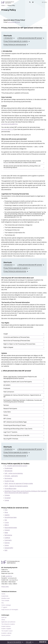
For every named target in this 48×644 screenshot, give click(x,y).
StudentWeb (5, 596)
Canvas (7, 500)
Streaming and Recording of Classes (15, 425)
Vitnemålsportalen (10, 489)
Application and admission (8, 622)
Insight (6, 334)
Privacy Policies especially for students (16, 41)
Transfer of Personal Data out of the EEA (16, 436)
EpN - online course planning (14, 473)
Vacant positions (6, 635)
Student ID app (9, 481)
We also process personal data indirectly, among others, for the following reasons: (22, 167)
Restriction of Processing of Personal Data (17, 341)
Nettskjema (8, 535)
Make (6, 533)
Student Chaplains (6, 629)
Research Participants (10, 409)
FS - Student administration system (16, 466)
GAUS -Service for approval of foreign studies (19, 484)
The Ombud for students (8, 624)
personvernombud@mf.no (9, 124)
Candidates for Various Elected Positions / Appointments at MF (22, 396)
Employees (7, 389)
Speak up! (4, 617)
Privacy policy (5, 587)
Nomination (8, 479)
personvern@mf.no (14, 22)
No (43, 2)
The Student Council (7, 631)
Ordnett (7, 530)
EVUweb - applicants (11, 476)
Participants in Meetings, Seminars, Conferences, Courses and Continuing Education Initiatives (23, 401)
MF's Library (7, 419)
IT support (4, 607)
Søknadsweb (8, 471)
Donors (6, 415)
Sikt (6, 520)
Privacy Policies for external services (15, 45)
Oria (6, 510)
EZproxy (7, 543)
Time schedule (5, 601)
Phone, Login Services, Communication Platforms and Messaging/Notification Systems (20, 378)
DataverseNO (9, 548)
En (46, 2)
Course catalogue (6, 605)
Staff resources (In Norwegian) (10, 610)
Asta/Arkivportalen (11, 518)
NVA (6, 550)
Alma (6, 513)
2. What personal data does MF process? (30, 38)
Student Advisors (6, 626)
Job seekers (7, 385)
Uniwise (7, 495)
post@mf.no (9, 576)
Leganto (7, 515)
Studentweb (8, 468)
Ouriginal (7, 498)
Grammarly (8, 540)
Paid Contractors (9, 392)
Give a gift (29, 642)
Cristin (7, 523)
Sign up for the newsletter (14, 642)
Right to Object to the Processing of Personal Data (19, 344)
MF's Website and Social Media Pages (15, 422)
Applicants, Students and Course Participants (18, 382)
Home (3, 6)
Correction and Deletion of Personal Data (16, 337)
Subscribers (7, 412)
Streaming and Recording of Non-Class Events (18, 429)
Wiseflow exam (6, 598)
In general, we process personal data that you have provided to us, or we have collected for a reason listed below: (22, 162)
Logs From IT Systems (10, 432)
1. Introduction (8, 38)
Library (3, 620)
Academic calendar (6, 633)
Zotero (7, 545)
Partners (6, 405)
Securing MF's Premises (11, 439)
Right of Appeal (8, 347)
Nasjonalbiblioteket (11, 528)
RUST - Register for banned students (16, 486)
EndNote (7, 538)
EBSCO (7, 525)
